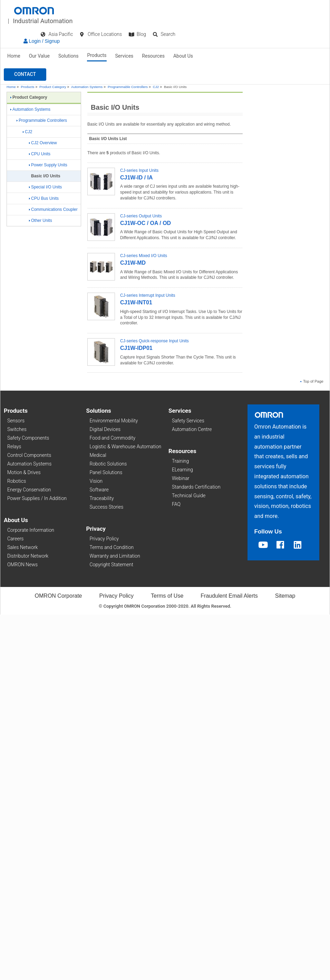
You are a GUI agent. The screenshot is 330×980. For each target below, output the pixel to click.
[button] (25, 75)
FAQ (176, 504)
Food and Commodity (113, 438)
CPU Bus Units (44, 198)
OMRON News (22, 565)
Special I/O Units (45, 187)
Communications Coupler (53, 209)
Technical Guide (189, 496)
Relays (14, 447)
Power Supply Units (48, 165)
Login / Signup (42, 41)
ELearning (182, 470)
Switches (17, 429)
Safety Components (28, 438)
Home (14, 56)
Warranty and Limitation (115, 556)
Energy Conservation (29, 490)
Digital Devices (105, 429)
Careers (15, 539)
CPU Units (40, 154)
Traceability (102, 498)
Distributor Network (28, 556)
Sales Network (22, 547)
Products (97, 55)
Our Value (39, 56)
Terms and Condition (112, 547)
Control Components (29, 455)
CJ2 (156, 87)
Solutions (68, 56)
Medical (98, 455)
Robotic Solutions (108, 464)
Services (124, 56)
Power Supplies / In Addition (37, 498)
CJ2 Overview (43, 143)
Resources (153, 56)
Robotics (17, 481)
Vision (96, 481)
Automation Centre (192, 429)
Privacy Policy (104, 539)
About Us (183, 56)
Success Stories (107, 507)
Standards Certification (196, 487)
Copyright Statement (111, 565)
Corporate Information (31, 530)
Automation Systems (87, 87)
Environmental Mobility (114, 421)
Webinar (181, 478)
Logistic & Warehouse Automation (126, 447)
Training (180, 461)
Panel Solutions (106, 472)
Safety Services (188, 421)
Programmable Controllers (128, 87)
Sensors (16, 421)
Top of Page (312, 381)
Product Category (53, 87)
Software (99, 490)
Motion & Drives (24, 472)
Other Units (41, 220)
